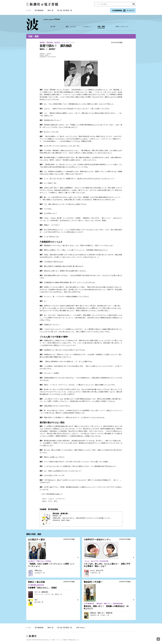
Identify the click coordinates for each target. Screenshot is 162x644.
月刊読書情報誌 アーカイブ (123, 10)
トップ (28, 10)
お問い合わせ (80, 628)
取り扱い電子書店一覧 (65, 10)
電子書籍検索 (39, 10)
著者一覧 (50, 10)
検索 (134, 4)
